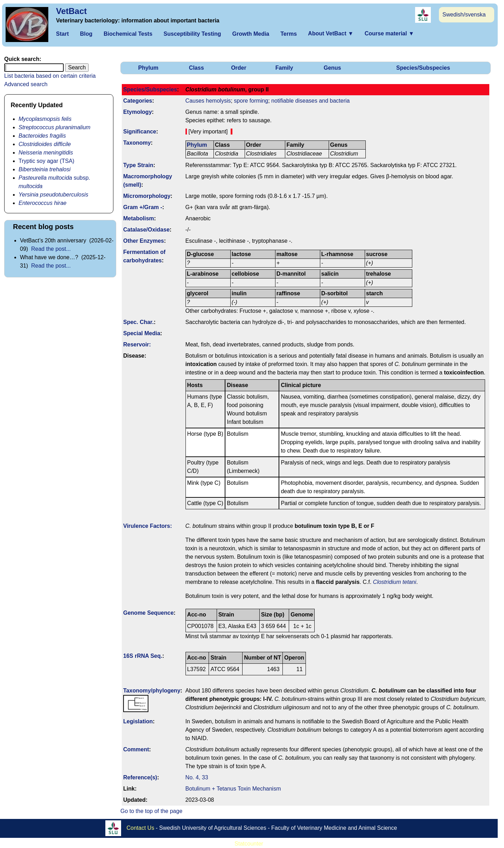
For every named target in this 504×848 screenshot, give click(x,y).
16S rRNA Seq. (143, 656)
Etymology (138, 112)
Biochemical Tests (128, 34)
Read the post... (51, 249)
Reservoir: (137, 344)
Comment (136, 749)
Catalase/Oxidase (146, 230)
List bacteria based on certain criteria (50, 76)
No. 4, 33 (197, 777)
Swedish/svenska (464, 15)
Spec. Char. (138, 322)
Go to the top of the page (151, 811)
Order (239, 68)
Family (284, 68)
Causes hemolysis (208, 101)
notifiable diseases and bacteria (310, 101)
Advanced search (26, 84)
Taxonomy (137, 143)
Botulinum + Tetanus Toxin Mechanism (233, 789)
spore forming (251, 101)
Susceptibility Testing (192, 34)
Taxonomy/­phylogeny (152, 691)
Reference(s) (140, 777)
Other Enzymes (143, 241)
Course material (389, 33)
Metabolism (139, 218)
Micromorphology (147, 196)
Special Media (142, 333)
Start (62, 34)
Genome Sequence (148, 613)
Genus (332, 68)
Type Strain (138, 165)
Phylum (148, 68)
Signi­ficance (140, 132)
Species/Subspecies (423, 68)
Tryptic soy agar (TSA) (46, 161)
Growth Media (251, 34)
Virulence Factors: (148, 526)
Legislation (138, 721)
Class (197, 68)
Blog (86, 34)
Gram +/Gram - (143, 207)
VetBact (71, 11)
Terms (289, 34)
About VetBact (331, 33)
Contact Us (141, 828)
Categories (138, 101)
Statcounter (249, 844)
